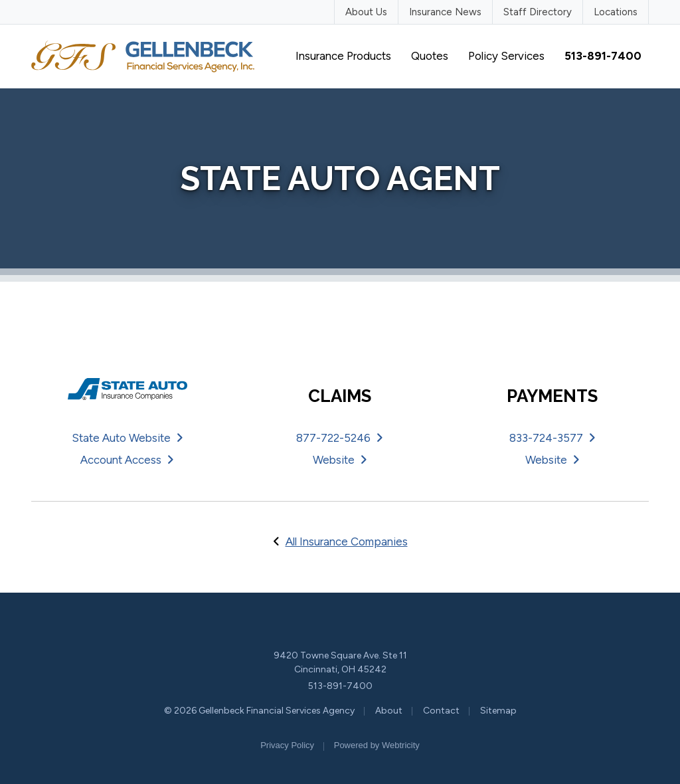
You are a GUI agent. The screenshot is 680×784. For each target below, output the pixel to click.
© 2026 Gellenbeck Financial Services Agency (259, 711)
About (389, 711)
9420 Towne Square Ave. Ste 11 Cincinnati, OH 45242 (340, 662)
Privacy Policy (287, 745)
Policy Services (506, 56)
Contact (441, 711)
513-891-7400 (340, 686)
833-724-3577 (552, 438)
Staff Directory (538, 12)
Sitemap (498, 711)
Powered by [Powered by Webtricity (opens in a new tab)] (377, 745)
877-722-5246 (340, 438)
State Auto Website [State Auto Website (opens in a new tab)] (127, 438)
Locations (616, 12)
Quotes (430, 56)
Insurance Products (343, 56)
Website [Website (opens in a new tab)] (340, 460)
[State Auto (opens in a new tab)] (127, 389)
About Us (366, 12)
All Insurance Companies (347, 541)
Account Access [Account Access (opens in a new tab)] (127, 460)
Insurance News (445, 12)
